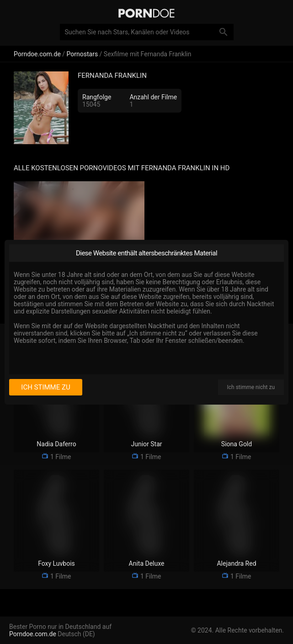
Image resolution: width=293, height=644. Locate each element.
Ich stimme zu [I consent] (45, 387)
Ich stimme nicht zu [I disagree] (251, 387)
